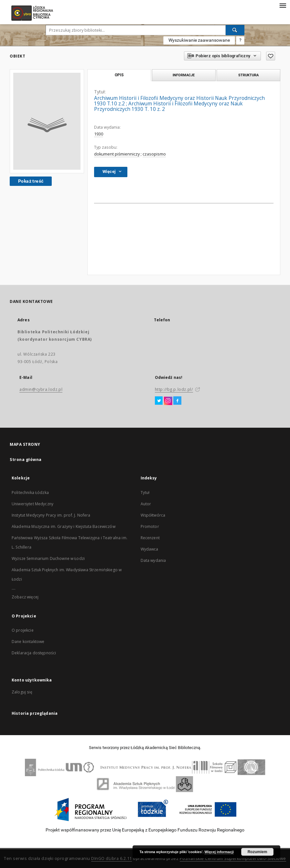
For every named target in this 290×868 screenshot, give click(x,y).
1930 (99, 134)
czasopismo (154, 154)
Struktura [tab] (248, 75)
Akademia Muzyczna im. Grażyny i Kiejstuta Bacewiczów (64, 526)
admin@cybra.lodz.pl (41, 389)
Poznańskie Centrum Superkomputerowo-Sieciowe (233, 858)
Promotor (150, 526)
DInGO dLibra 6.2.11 (112, 858)
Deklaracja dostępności (34, 653)
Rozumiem (258, 852)
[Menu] (283, 5)
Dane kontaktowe (28, 642)
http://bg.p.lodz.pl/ (174, 389)
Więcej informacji (219, 852)
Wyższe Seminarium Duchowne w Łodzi (48, 558)
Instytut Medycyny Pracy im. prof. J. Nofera (51, 515)
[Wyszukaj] (235, 30)
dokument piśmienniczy (117, 154)
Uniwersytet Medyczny (32, 504)
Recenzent (150, 538)
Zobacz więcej (25, 597)
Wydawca (150, 549)
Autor (146, 504)
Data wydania (153, 560)
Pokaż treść (31, 181)
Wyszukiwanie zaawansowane (199, 40)
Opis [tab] (119, 75)
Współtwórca (153, 515)
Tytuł (145, 493)
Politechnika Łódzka (30, 493)
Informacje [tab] (184, 75)
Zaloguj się (22, 692)
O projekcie (23, 630)
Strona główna (26, 460)
